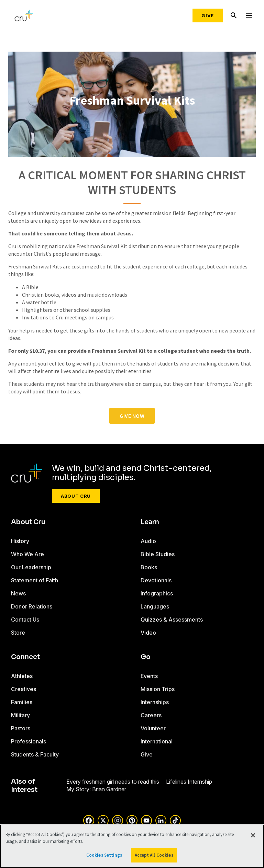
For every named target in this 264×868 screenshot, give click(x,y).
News (18, 593)
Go (146, 657)
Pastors (21, 728)
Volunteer (153, 728)
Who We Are (27, 554)
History (20, 541)
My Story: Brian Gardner (96, 789)
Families (22, 702)
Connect (25, 657)
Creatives (24, 689)
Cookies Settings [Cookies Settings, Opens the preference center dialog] (104, 855)
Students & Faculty (35, 754)
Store (18, 633)
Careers (151, 715)
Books (149, 567)
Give (208, 15)
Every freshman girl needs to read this (113, 782)
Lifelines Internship (189, 782)
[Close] (253, 835)
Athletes (22, 676)
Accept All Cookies (154, 855)
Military (20, 715)
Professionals (29, 741)
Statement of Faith (35, 580)
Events (149, 676)
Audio (148, 541)
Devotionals (156, 580)
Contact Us (25, 620)
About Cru (76, 496)
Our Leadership (31, 567)
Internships (155, 702)
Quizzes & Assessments (172, 620)
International (157, 741)
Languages (155, 606)
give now (132, 416)
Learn (150, 522)
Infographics (157, 593)
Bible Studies (158, 554)
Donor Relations (32, 606)
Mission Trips (158, 689)
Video (148, 633)
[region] (132, 846)
